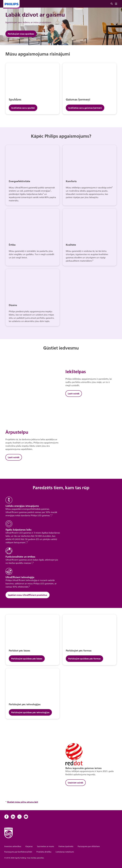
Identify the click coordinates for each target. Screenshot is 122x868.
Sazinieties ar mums (46, 846)
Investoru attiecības (13, 846)
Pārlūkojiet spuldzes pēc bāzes (27, 659)
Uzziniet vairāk (76, 783)
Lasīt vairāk (74, 394)
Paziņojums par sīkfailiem (89, 846)
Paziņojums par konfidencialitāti (18, 852)
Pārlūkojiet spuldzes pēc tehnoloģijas (30, 712)
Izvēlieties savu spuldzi (23, 108)
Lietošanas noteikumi (65, 852)
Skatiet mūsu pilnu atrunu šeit (22, 802)
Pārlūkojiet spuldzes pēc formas (84, 659)
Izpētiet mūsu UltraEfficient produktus (28, 595)
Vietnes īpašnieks (66, 846)
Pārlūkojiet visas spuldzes (21, 34)
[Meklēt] (112, 4)
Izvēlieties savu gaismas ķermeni (85, 108)
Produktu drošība (44, 852)
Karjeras (29, 846)
